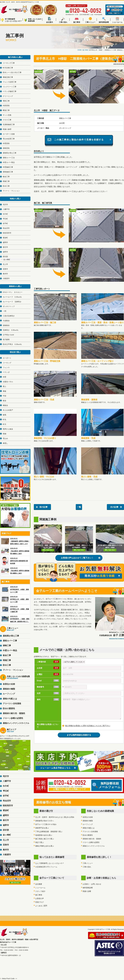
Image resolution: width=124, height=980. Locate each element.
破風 (5, 415)
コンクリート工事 (10, 87)
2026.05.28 (15, 589)
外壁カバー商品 (9, 162)
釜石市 (5, 247)
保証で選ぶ (40, 842)
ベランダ (6, 372)
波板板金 (6, 325)
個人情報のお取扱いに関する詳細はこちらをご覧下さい (88, 726)
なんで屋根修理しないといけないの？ (50, 863)
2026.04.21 (15, 619)
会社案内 (49, 20)
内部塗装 (6, 106)
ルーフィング (88, 824)
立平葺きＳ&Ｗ (8, 335)
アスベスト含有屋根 (90, 832)
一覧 (79, 507)
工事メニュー (90, 20)
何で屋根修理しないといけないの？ (11, 20)
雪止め (5, 438)
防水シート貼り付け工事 (12, 72)
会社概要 (39, 884)
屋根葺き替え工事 (10, 153)
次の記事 (114, 507)
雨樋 (5, 434)
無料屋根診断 (104, 20)
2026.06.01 (15, 541)
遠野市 (5, 252)
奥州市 (5, 274)
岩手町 (5, 223)
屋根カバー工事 (10, 641)
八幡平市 (6, 209)
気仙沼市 (6, 228)
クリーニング (8, 96)
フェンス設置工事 (10, 82)
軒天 (5, 424)
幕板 (5, 391)
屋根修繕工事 (8, 172)
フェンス (6, 367)
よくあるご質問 (41, 906)
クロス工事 (7, 120)
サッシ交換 (7, 115)
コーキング (7, 363)
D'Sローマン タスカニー (13, 292)
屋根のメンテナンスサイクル (94, 846)
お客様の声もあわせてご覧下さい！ (77, 558)
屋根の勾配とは (89, 828)
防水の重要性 (88, 835)
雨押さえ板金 (8, 429)
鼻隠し (5, 443)
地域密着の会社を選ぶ (44, 835)
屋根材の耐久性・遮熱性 (92, 839)
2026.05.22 (15, 561)
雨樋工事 (6, 181)
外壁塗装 (6, 143)
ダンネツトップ (9, 306)
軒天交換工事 (8, 68)
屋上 (5, 386)
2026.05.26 (15, 599)
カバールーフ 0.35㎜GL (12, 297)
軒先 (5, 420)
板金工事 (6, 177)
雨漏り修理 (7, 129)
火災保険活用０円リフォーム (46, 867)
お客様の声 (40, 898)
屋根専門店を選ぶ (42, 828)
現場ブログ (40, 902)
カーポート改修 (9, 134)
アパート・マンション (11, 191)
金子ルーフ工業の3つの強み (46, 824)
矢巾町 (5, 214)
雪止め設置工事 (9, 139)
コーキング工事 (9, 63)
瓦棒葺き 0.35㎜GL (11, 330)
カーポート (7, 358)
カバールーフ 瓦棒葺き (12, 302)
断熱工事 (6, 110)
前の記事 (44, 507)
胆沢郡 (5, 257)
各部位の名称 (88, 817)
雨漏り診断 (87, 891)
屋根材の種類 (88, 821)
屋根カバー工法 (9, 158)
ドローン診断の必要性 (91, 842)
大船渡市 (6, 278)
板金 (5, 401)
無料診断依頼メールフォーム (107, 785)
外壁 (5, 377)
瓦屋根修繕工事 (9, 124)
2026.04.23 (15, 609)
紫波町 (5, 238)
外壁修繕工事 (8, 167)
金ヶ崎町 (7, 259)
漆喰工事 (7, 646)
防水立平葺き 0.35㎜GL (12, 344)
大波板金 (6, 321)
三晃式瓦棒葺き (9, 316)
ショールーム (117, 20)
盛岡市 (5, 242)
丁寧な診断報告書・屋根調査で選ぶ (49, 832)
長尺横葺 (6, 339)
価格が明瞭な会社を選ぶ (45, 846)
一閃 (5, 311)
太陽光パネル (8, 382)
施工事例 (77, 20)
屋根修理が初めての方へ (45, 821)
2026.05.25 (15, 551)
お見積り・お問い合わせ (92, 884)
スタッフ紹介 (40, 891)
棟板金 (5, 405)
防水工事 (6, 186)
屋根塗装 (6, 148)
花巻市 (5, 269)
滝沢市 (5, 204)
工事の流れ (63, 20)
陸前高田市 (7, 233)
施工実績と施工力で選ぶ (45, 839)
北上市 (5, 264)
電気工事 (6, 101)
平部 (5, 396)
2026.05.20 (15, 571)
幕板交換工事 (8, 77)
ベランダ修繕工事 (10, 91)
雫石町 (5, 219)
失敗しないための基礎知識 (33, 20)
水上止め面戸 (8, 410)
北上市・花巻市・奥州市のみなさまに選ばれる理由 (55, 817)
